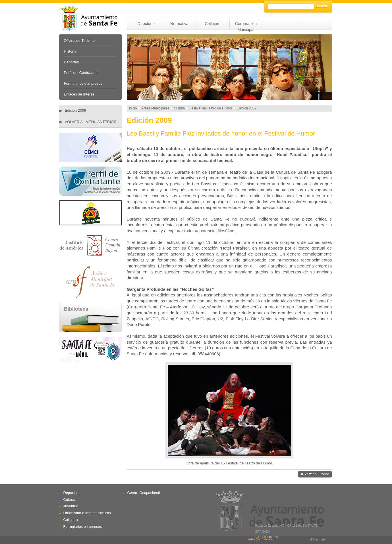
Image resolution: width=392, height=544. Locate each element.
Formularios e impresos (83, 83)
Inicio (133, 108)
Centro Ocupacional (144, 493)
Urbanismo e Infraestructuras (87, 513)
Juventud (71, 506)
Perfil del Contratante (81, 73)
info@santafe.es (260, 539)
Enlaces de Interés (79, 94)
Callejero (212, 24)
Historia (70, 51)
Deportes (71, 62)
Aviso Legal (319, 539)
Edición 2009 (75, 110)
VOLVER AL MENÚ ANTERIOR (91, 122)
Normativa (179, 24)
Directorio (146, 24)
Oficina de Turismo (79, 41)
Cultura (69, 500)
